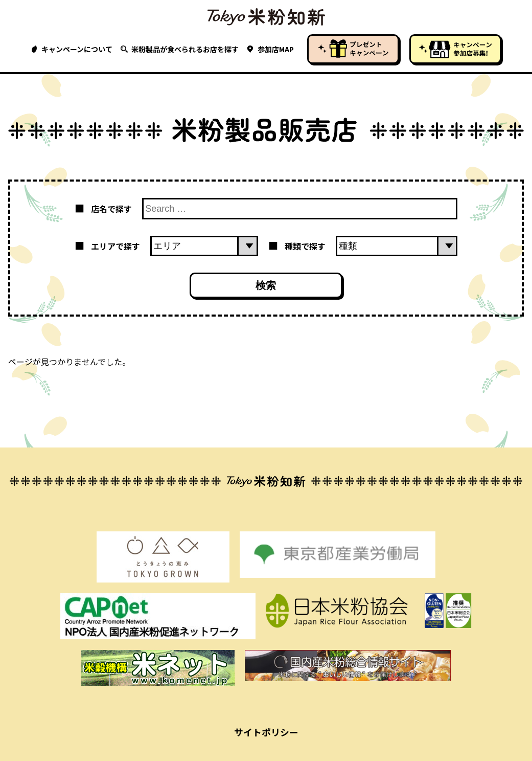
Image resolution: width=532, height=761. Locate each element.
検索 (266, 285)
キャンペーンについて (72, 49)
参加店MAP (270, 49)
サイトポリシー (266, 732)
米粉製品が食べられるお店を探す (180, 49)
